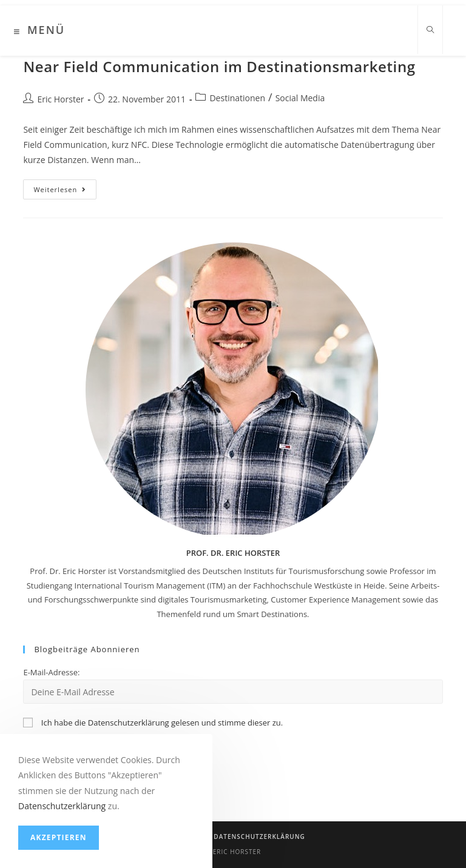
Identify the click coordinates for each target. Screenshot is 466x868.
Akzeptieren (59, 837)
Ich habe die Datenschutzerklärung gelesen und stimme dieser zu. (162, 723)
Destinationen (237, 98)
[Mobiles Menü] (39, 32)
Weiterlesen (65, 192)
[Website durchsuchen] (430, 30)
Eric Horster (60, 99)
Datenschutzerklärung (259, 836)
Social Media (300, 98)
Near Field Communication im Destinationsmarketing (219, 66)
